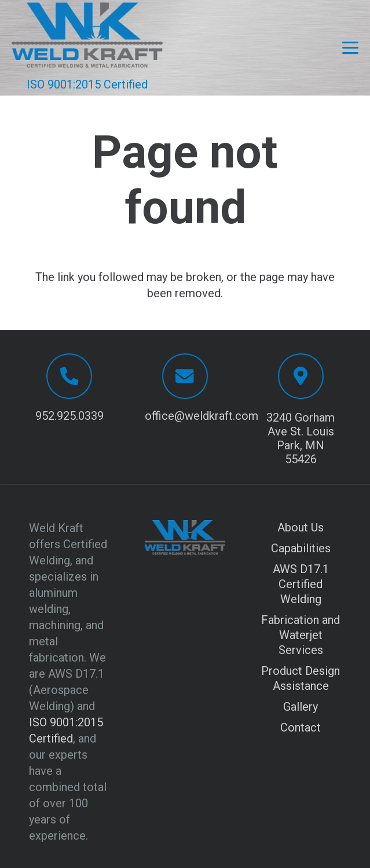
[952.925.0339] (69, 376)
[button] (350, 48)
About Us (301, 527)
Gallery (301, 707)
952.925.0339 (69, 416)
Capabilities (301, 548)
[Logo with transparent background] (87, 35)
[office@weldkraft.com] (185, 376)
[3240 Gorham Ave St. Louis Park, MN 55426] (301, 376)
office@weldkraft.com (202, 416)
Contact (301, 727)
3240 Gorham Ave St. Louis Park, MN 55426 (301, 438)
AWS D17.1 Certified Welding (301, 584)
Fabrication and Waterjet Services (301, 635)
